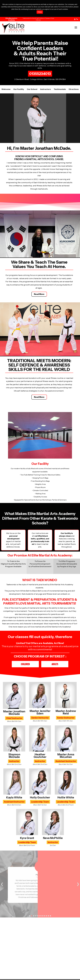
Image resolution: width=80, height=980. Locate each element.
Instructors (46, 89)
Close (40, 12)
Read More (39, 294)
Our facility (19, 89)
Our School (32, 89)
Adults (55, 664)
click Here (15, 9)
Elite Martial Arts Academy (11, 19)
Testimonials (60, 89)
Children (25, 664)
